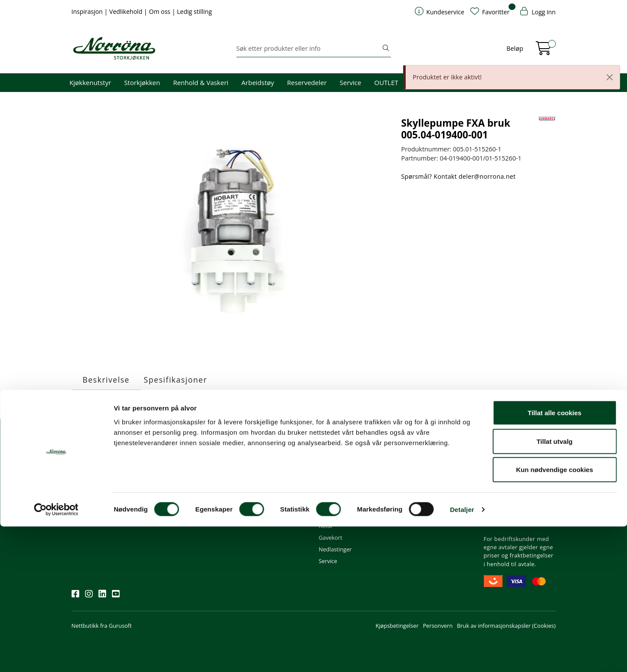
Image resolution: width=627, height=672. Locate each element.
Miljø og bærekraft (425, 490)
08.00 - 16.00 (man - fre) (271, 490)
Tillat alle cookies (555, 558)
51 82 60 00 (255, 479)
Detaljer (462, 655)
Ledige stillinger (422, 514)
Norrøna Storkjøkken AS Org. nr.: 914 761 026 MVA (272, 518)
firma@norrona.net (265, 467)
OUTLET (386, 82)
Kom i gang (333, 479)
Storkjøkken (142, 82)
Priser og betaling (341, 502)
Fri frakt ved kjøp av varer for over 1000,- (519, 471)
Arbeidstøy (258, 82)
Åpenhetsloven (421, 502)
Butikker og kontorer (266, 502)
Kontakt (249, 455)
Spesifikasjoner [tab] (175, 380)
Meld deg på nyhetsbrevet (113, 493)
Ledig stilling (195, 11)
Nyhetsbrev (90, 455)
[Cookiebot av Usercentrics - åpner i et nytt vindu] (56, 655)
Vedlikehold (127, 11)
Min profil (331, 467)
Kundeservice (341, 455)
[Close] (610, 77)
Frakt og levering (340, 514)
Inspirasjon (88, 11)
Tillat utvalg (554, 587)
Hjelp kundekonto (342, 490)
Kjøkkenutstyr (90, 82)
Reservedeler (307, 82)
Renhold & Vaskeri (201, 82)
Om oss (160, 11)
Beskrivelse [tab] (106, 380)
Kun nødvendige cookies (555, 615)
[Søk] (309, 49)
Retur (326, 526)
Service (351, 82)
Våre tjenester (420, 479)
